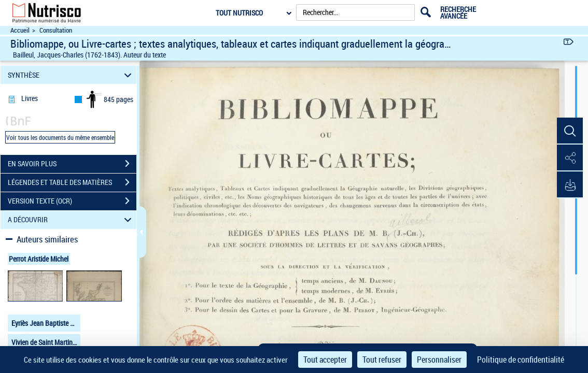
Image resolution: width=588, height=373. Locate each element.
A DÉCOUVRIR (71, 220)
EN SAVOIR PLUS (72, 164)
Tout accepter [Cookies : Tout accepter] (325, 360)
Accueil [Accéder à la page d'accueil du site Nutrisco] (20, 30)
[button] (570, 131)
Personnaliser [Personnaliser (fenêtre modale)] (439, 360)
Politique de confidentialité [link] (521, 360)
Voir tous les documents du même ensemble (60, 137)
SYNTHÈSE (71, 75)
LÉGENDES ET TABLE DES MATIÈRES (72, 182)
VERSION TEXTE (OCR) (72, 201)
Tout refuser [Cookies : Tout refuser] (382, 360)
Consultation (56, 30)
